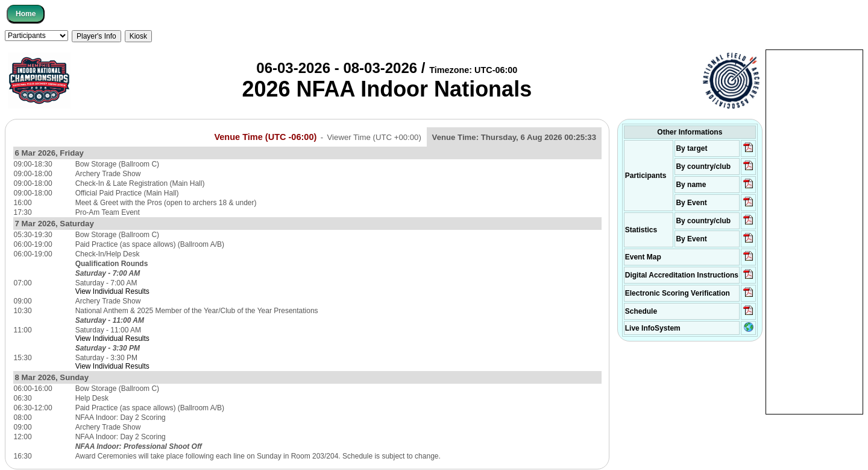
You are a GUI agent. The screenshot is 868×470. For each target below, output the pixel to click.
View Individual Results (112, 291)
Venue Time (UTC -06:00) (265, 137)
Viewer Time (374, 137)
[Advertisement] (814, 231)
